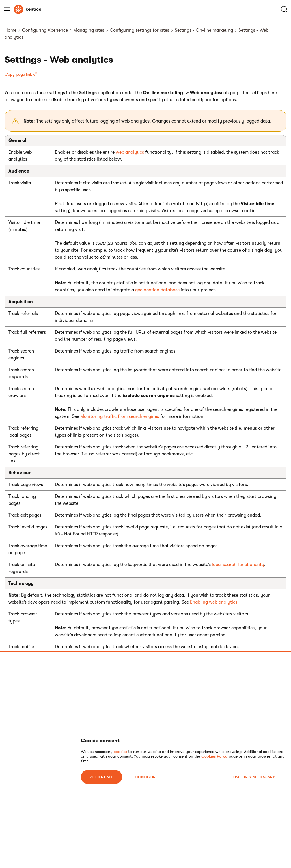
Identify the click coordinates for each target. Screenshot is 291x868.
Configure (146, 777)
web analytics (130, 152)
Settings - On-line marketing (204, 30)
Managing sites (89, 30)
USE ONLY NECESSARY (254, 777)
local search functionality (238, 565)
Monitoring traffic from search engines (120, 416)
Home (11, 30)
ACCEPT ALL (101, 777)
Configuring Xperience (45, 30)
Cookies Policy (214, 756)
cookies (120, 752)
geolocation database (157, 290)
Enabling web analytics (214, 602)
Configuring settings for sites (139, 30)
